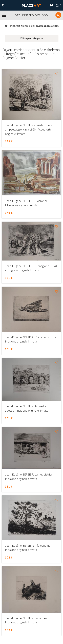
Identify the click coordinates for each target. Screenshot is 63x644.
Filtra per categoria (32, 38)
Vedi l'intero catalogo (32, 15)
